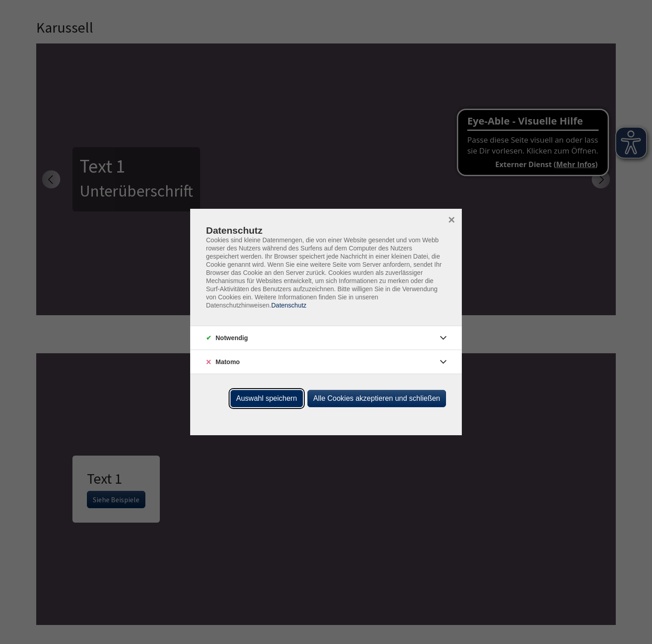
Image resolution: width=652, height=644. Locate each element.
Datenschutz (289, 305)
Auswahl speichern (267, 398)
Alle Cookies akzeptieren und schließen (377, 398)
